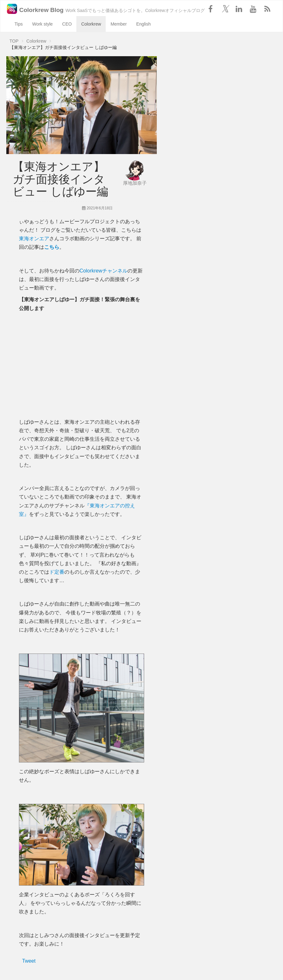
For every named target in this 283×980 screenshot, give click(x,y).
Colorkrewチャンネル (103, 271)
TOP (14, 41)
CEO (67, 24)
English (144, 24)
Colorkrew (91, 24)
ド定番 (57, 572)
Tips (19, 24)
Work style (42, 24)
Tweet (29, 961)
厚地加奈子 (135, 183)
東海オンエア (34, 239)
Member (118, 24)
